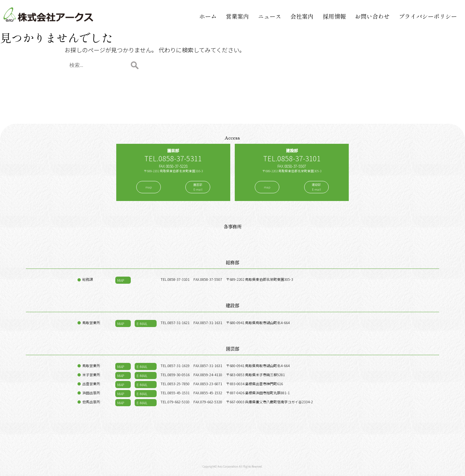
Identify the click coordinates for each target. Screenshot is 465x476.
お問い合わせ (372, 16)
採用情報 (334, 16)
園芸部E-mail (198, 187)
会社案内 (302, 16)
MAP (121, 280)
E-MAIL (142, 323)
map (149, 187)
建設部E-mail (316, 187)
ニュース (270, 16)
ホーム (208, 16)
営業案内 (237, 16)
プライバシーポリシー (428, 16)
